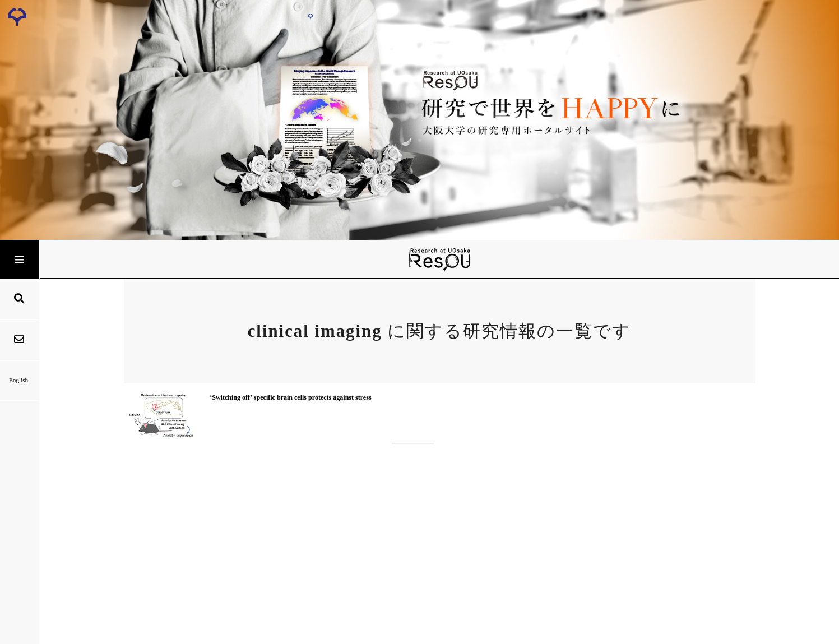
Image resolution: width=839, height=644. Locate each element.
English (19, 380)
